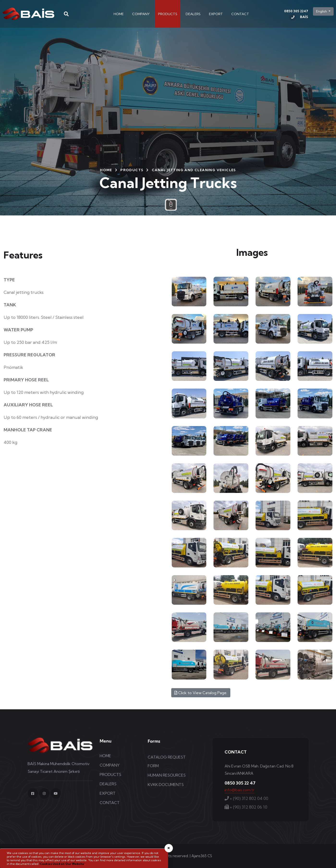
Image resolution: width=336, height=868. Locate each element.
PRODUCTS (168, 14)
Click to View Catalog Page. (201, 693)
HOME (119, 14)
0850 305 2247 (296, 15)
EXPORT (216, 14)
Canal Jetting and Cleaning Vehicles (194, 170)
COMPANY (141, 14)
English (322, 11)
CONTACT (240, 14)
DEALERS (193, 14)
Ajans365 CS (202, 856)
